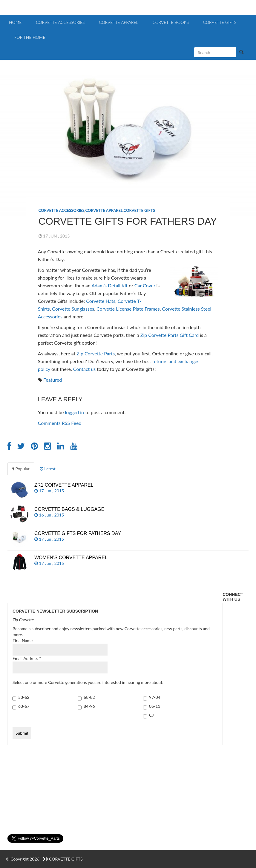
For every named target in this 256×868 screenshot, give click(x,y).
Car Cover (145, 285)
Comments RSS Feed (60, 423)
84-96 (89, 706)
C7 (152, 715)
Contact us (84, 369)
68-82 (89, 697)
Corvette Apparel (118, 22)
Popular (21, 469)
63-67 (24, 706)
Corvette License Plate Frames (128, 309)
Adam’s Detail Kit (109, 285)
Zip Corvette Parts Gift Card (170, 335)
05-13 (155, 706)
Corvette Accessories (60, 22)
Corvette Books (170, 22)
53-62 (24, 697)
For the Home (29, 37)
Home (15, 22)
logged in (74, 412)
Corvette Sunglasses (73, 309)
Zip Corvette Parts (96, 353)
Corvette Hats (101, 301)
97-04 (155, 697)
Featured (53, 380)
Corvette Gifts (219, 22)
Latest (48, 469)
